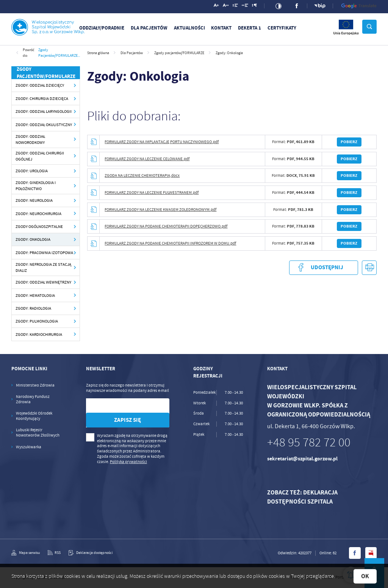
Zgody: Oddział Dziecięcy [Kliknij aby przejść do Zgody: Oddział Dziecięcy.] (40, 85)
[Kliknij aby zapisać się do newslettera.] (128, 420)
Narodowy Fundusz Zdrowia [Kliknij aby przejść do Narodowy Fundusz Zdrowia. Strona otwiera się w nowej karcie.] (33, 399)
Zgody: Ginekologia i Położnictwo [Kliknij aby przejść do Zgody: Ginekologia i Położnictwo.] (36, 186)
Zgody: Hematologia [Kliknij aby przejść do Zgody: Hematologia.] (35, 295)
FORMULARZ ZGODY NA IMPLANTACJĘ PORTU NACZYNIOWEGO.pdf (162, 142)
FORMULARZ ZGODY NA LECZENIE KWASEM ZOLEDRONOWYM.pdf (160, 210)
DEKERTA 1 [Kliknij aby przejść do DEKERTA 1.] (250, 28)
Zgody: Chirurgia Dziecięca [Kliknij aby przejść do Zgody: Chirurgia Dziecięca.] (42, 98)
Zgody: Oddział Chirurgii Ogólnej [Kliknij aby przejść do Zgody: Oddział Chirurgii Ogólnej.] (40, 156)
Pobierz (349, 142)
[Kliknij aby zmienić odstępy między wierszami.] (235, 7)
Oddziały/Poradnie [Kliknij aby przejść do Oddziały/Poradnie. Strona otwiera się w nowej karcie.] (102, 28)
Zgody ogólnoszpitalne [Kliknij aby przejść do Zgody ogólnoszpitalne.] (39, 226)
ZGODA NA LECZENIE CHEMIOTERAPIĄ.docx (142, 175)
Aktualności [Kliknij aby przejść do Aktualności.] (189, 28)
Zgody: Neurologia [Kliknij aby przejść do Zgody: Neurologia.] (34, 200)
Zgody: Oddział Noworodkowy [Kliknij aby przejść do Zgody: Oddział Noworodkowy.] (30, 140)
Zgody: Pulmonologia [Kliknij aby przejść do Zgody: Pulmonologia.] (37, 321)
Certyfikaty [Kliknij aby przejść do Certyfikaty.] (282, 28)
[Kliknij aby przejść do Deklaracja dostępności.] (91, 553)
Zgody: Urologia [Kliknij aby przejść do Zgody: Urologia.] (32, 171)
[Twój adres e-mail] (116, 406)
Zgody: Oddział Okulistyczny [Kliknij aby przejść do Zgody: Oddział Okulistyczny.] (44, 125)
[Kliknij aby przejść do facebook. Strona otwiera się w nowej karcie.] (297, 6)
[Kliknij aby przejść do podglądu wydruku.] (369, 268)
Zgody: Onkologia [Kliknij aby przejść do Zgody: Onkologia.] (33, 239)
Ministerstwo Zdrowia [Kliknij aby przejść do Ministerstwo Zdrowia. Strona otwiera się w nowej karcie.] (35, 385)
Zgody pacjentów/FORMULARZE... (59, 53)
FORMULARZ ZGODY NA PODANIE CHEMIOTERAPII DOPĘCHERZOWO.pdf (166, 226)
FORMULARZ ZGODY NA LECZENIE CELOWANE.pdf (147, 159)
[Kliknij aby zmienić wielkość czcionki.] (217, 7)
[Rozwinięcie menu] (37, 369)
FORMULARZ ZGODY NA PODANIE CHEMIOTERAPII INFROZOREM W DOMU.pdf (170, 243)
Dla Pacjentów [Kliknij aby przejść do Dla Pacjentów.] (149, 28)
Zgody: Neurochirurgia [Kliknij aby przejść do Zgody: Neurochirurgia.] (38, 214)
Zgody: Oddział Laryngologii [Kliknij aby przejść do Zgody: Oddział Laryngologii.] (44, 111)
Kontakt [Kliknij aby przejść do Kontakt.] (221, 28)
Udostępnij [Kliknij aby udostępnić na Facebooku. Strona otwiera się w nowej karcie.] (324, 268)
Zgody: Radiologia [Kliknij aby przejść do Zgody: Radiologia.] (33, 308)
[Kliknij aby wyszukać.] (369, 27)
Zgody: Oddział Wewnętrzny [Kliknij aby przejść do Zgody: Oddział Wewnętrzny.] (43, 282)
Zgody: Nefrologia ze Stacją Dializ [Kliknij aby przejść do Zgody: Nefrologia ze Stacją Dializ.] (43, 267)
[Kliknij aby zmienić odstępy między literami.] (226, 7)
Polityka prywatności (128, 462)
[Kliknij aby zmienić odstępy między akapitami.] (255, 7)
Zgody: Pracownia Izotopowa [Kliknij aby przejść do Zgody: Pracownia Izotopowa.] (44, 253)
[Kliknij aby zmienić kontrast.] (278, 6)
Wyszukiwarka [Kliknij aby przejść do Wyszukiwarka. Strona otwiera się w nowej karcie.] (29, 447)
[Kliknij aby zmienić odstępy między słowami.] (245, 7)
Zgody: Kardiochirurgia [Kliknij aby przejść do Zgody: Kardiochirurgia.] (39, 334)
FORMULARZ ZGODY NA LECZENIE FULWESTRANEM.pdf (152, 193)
